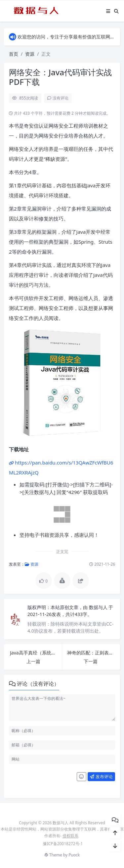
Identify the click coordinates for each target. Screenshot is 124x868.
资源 (30, 54)
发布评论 (101, 776)
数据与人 (99, 607)
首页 (14, 54)
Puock (74, 855)
